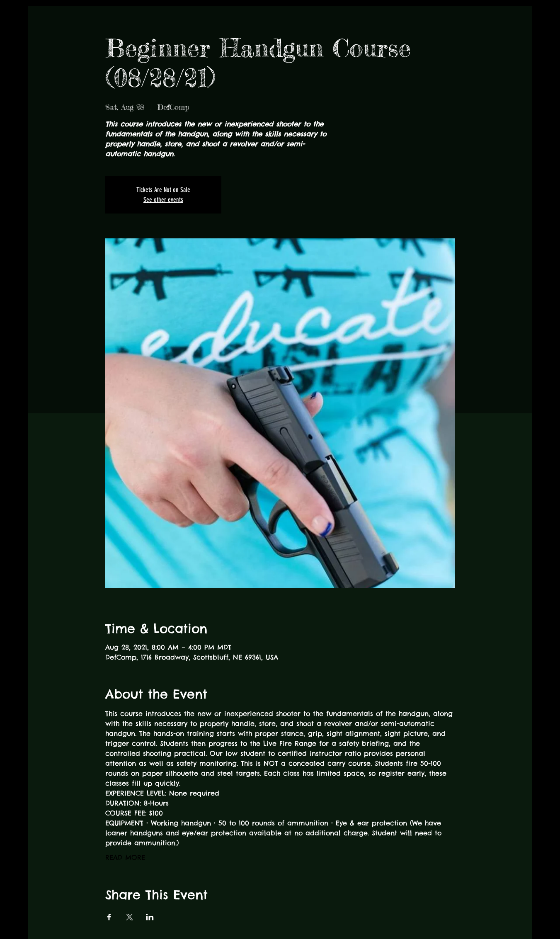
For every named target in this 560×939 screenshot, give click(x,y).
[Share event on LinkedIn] (150, 917)
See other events (163, 200)
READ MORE (125, 857)
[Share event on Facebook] (109, 917)
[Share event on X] (130, 917)
